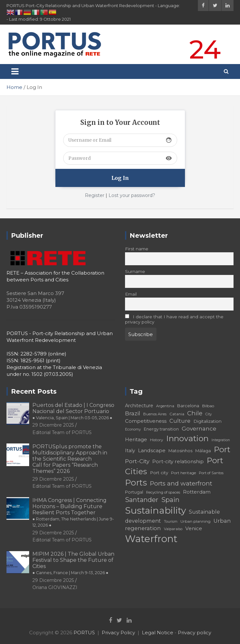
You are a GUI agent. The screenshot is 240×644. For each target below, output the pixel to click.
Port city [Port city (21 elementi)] (159, 473)
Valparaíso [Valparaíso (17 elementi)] (173, 529)
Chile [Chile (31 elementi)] (195, 413)
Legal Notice (158, 633)
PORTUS (84, 633)
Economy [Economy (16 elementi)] (133, 429)
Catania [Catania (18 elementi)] (177, 414)
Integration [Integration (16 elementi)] (221, 440)
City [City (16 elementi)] (209, 414)
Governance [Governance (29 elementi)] (199, 428)
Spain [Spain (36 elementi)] (170, 500)
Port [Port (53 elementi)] (222, 449)
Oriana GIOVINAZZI (55, 587)
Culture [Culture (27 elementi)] (180, 421)
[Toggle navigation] (15, 71)
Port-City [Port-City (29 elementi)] (137, 461)
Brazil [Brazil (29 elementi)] (133, 413)
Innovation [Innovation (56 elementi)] (187, 438)
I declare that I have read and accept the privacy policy (174, 319)
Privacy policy (194, 633)
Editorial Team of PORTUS (62, 432)
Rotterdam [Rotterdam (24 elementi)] (197, 492)
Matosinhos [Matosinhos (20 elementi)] (180, 451)
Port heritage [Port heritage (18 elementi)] (183, 473)
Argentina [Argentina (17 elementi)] (165, 406)
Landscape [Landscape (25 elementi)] (152, 450)
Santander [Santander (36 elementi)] (142, 500)
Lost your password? (132, 195)
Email (131, 294)
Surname (135, 271)
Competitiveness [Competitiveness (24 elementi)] (146, 421)
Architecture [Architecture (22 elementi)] (139, 406)
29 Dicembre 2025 (53, 425)
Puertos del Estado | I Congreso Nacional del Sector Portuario (73, 411)
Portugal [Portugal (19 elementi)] (134, 492)
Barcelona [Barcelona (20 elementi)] (188, 406)
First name (137, 249)
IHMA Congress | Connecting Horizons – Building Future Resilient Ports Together (73, 513)
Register (95, 195)
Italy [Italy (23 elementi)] (130, 451)
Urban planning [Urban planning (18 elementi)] (195, 521)
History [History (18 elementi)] (157, 440)
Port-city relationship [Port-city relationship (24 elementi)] (178, 461)
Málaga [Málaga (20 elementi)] (203, 451)
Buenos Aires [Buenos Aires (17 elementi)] (155, 414)
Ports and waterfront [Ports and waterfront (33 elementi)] (181, 483)
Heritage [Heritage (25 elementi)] (136, 439)
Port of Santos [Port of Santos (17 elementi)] (211, 473)
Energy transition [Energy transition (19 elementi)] (161, 429)
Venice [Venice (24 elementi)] (194, 528)
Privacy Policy (118, 633)
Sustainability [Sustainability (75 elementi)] (155, 510)
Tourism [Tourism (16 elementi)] (171, 522)
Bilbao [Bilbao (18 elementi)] (208, 406)
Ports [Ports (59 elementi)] (136, 482)
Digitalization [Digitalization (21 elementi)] (207, 421)
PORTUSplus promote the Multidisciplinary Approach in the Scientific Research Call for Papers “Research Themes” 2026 (70, 459)
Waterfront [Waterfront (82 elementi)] (151, 539)
